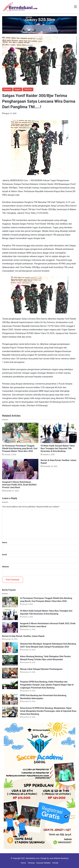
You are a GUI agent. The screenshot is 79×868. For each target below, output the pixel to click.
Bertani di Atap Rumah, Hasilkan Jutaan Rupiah (23, 636)
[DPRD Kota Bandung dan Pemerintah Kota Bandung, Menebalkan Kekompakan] (10, 699)
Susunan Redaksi (43, 863)
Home (23, 863)
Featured (7, 89)
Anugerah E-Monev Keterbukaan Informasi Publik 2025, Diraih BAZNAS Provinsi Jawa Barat (19, 485)
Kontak (55, 863)
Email (4, 555)
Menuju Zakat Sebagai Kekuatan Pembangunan (41, 669)
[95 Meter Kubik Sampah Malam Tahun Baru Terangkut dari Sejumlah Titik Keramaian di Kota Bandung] (59, 433)
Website (6, 567)
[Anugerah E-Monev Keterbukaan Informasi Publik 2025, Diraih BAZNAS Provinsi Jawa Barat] (20, 469)
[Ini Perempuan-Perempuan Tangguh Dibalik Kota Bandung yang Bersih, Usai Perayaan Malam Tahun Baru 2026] (20, 433)
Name (5, 542)
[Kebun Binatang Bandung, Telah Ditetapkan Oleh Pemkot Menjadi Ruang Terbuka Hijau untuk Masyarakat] (10, 660)
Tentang (31, 863)
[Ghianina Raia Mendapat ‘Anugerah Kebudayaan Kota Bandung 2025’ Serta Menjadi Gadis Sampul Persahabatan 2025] (10, 648)
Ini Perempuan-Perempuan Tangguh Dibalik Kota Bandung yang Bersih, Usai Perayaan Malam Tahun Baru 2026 (20, 448)
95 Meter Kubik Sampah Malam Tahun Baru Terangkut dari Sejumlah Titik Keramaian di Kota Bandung (58, 448)
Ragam (18, 89)
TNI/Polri (28, 89)
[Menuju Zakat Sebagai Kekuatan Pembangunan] (10, 673)
